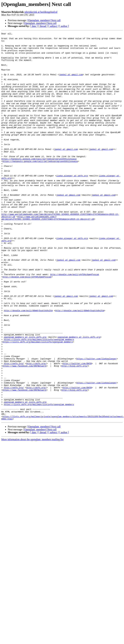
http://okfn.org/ (14, 430)
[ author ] (64, 26)
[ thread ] (43, 26)
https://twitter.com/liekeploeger (97, 424)
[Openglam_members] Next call (44, 20)
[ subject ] (53, 26)
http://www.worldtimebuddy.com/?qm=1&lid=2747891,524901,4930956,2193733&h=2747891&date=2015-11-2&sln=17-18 (48, 255)
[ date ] (34, 26)
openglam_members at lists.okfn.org (25, 398)
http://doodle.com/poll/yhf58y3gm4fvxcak (75, 323)
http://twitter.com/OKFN (77, 430)
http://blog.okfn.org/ (75, 433)
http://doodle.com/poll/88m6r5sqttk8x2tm (28, 366)
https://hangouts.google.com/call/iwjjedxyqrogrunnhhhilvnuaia (39, 184)
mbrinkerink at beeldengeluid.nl (41, 12)
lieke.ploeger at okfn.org (72, 205)
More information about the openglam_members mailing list (32, 517)
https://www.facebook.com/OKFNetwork (24, 433)
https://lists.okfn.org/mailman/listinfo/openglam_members (39, 401)
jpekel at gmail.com (71, 83)
